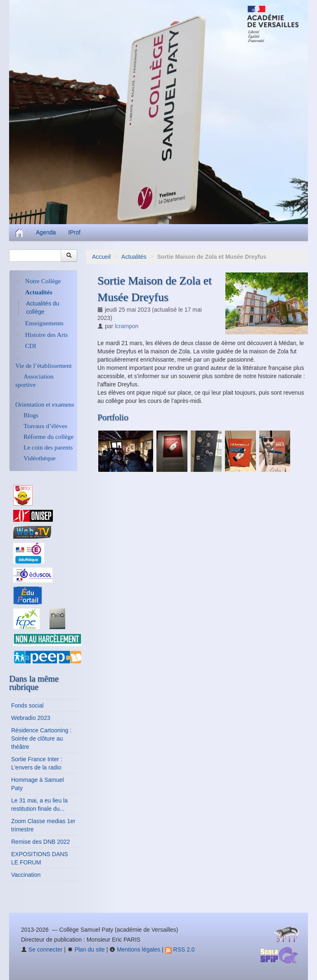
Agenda (46, 232)
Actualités (134, 257)
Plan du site (86, 949)
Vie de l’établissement (44, 366)
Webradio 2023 (31, 718)
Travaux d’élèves (45, 426)
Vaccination (26, 875)
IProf (74, 232)
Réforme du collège (48, 437)
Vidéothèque (40, 458)
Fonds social (27, 705)
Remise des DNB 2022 (40, 842)
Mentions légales (135, 949)
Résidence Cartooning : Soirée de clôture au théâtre (41, 739)
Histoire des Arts (46, 335)
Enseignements (44, 323)
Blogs (31, 415)
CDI (31, 346)
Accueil (101, 257)
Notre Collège (43, 281)
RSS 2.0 (180, 949)
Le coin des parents (48, 447)
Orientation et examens (45, 404)
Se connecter (42, 949)
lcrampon (127, 326)
